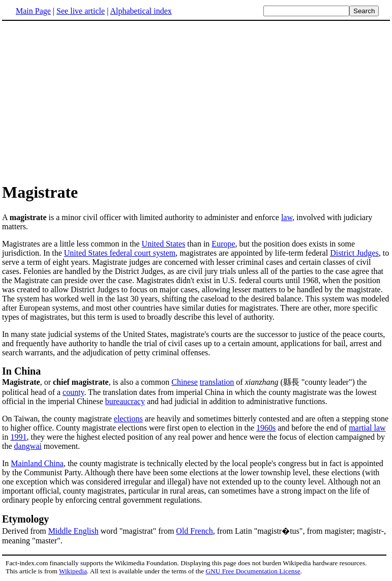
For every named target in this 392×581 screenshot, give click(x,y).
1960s (266, 428)
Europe (223, 244)
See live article (81, 11)
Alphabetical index (141, 11)
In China (21, 371)
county (73, 392)
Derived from (25, 531)
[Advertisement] (87, 101)
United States (164, 244)
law (287, 217)
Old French (194, 531)
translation (217, 382)
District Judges (354, 253)
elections (128, 419)
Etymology (25, 519)
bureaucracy (125, 401)
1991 (18, 437)
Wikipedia (73, 571)
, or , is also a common (87, 382)
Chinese (185, 382)
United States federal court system (120, 253)
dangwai (28, 446)
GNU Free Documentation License (253, 571)
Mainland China (37, 463)
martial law (367, 428)
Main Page (33, 11)
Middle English (73, 531)
